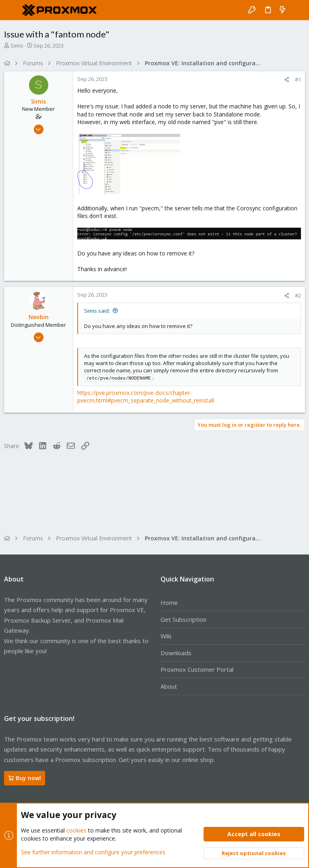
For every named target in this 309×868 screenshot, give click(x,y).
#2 (298, 295)
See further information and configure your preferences (93, 852)
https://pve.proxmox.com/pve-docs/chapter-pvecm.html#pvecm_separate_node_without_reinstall (146, 397)
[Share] (287, 80)
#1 (298, 79)
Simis (17, 46)
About (169, 686)
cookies (76, 830)
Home (169, 602)
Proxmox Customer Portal (197, 669)
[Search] (297, 10)
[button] (12, 10)
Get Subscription (183, 619)
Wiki (166, 636)
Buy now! (25, 778)
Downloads (176, 653)
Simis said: (97, 311)
